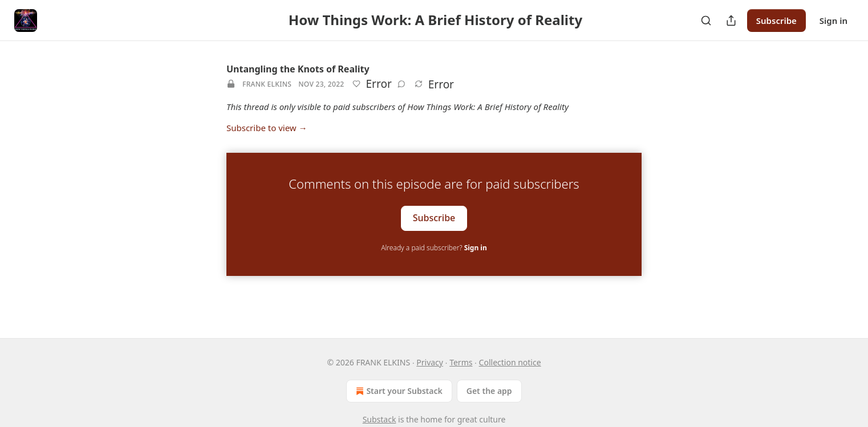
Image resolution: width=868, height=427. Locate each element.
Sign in (833, 21)
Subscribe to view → (267, 128)
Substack (380, 419)
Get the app (489, 391)
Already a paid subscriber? (434, 248)
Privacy (430, 362)
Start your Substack (398, 391)
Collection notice (510, 362)
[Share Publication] (731, 21)
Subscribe (776, 21)
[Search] (706, 21)
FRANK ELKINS (267, 84)
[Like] (356, 84)
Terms (461, 362)
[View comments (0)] (401, 84)
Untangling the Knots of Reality (298, 69)
